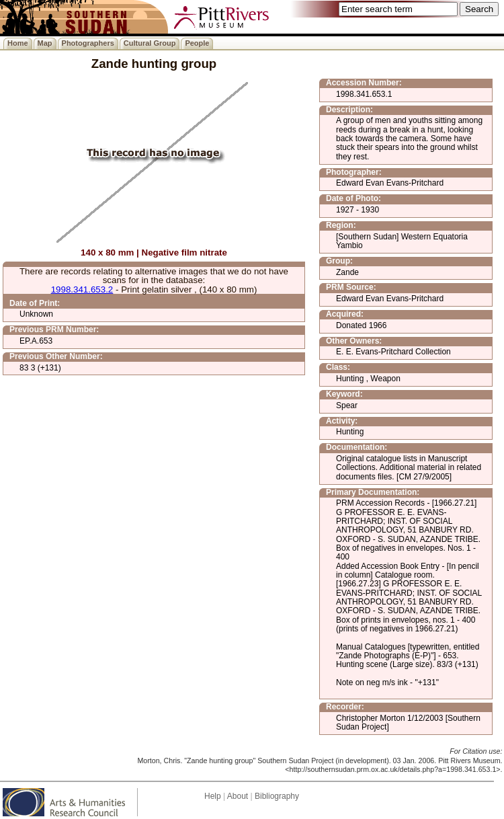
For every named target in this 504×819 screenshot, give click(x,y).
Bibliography (277, 796)
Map (45, 43)
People (197, 43)
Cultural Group (150, 43)
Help (213, 796)
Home (18, 43)
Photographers (88, 43)
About (238, 796)
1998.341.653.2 (82, 289)
